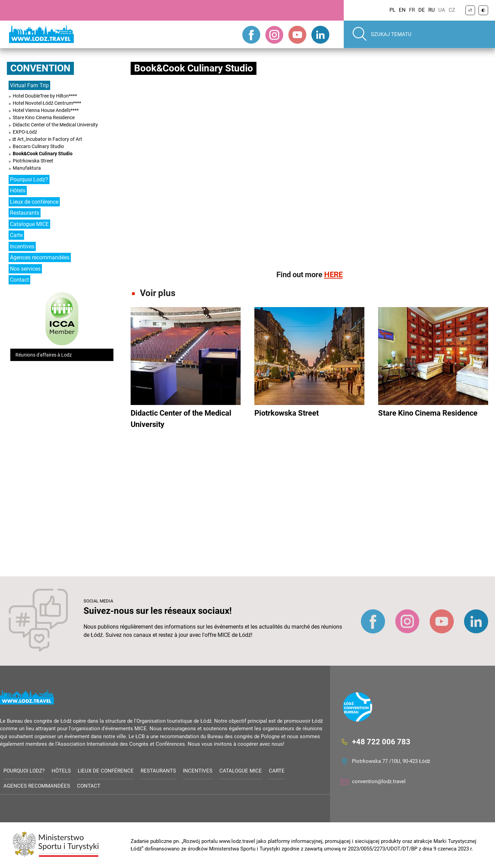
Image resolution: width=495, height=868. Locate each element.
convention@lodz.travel (379, 781)
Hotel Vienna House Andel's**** (46, 110)
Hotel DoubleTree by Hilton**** (45, 96)
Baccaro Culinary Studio (38, 146)
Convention (40, 68)
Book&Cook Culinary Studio (43, 154)
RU (432, 10)
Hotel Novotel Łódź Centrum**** (47, 103)
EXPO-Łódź (25, 132)
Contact (19, 280)
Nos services (25, 269)
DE (422, 10)
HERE (333, 275)
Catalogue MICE (29, 224)
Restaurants (25, 213)
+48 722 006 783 (381, 741)
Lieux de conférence (34, 202)
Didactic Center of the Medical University (55, 125)
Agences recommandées (40, 257)
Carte (16, 235)
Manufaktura (27, 168)
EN (402, 10)
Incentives (22, 246)
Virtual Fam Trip (29, 85)
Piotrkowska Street (33, 161)
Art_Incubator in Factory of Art (50, 139)
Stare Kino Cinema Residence (44, 117)
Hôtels (18, 190)
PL (392, 10)
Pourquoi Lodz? (29, 179)
